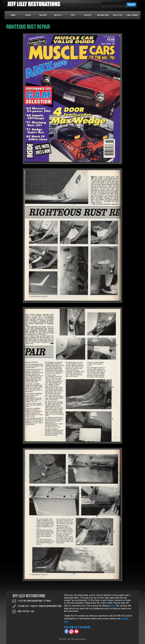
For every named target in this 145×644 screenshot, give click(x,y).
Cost (73, 15)
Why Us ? (58, 15)
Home (13, 15)
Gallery (43, 15)
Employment (133, 15)
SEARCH (131, 5)
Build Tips (118, 15)
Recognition (103, 15)
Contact (88, 15)
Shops (28, 15)
